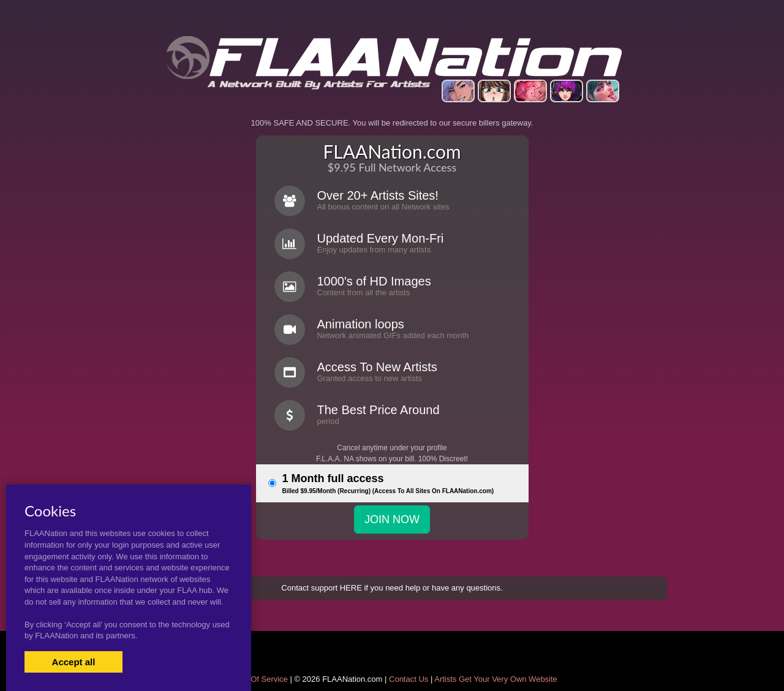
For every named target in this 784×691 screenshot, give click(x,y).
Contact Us (409, 679)
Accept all (74, 662)
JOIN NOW (392, 519)
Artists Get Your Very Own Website (496, 679)
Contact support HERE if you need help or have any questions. (392, 588)
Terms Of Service (257, 679)
